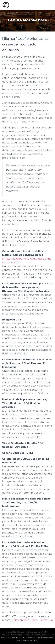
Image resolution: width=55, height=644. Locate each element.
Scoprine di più (23, 640)
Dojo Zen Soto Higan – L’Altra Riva (32, 620)
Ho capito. (34, 640)
